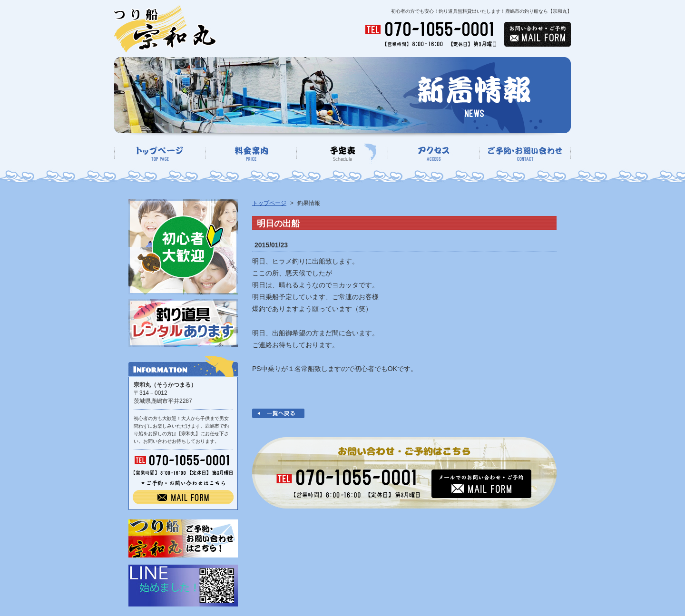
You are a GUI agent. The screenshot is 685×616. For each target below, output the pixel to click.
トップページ (269, 203)
